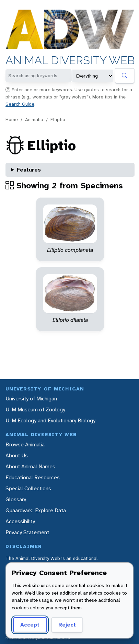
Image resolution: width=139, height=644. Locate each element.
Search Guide (20, 104)
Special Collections (28, 488)
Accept (30, 625)
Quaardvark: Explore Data (36, 510)
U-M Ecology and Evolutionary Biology (50, 420)
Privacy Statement (27, 532)
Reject (67, 625)
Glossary (16, 499)
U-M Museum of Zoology (35, 409)
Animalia (34, 119)
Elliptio (58, 119)
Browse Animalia (25, 444)
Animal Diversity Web (70, 61)
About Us (17, 455)
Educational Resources (33, 477)
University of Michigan (31, 399)
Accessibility (20, 521)
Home (12, 119)
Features (29, 170)
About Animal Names (30, 466)
